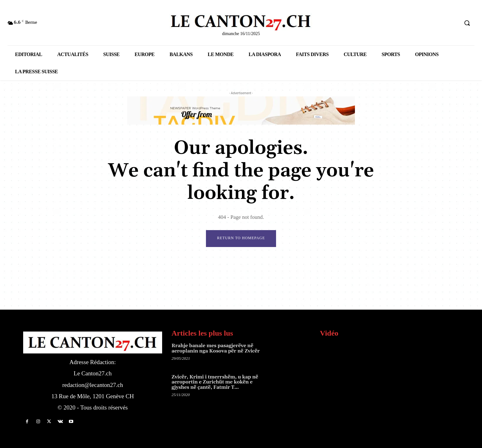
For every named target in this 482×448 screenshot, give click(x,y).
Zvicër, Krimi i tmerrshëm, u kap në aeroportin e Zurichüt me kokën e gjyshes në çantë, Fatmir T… (215, 382)
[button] (467, 23)
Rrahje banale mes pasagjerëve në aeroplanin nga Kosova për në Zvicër (216, 349)
